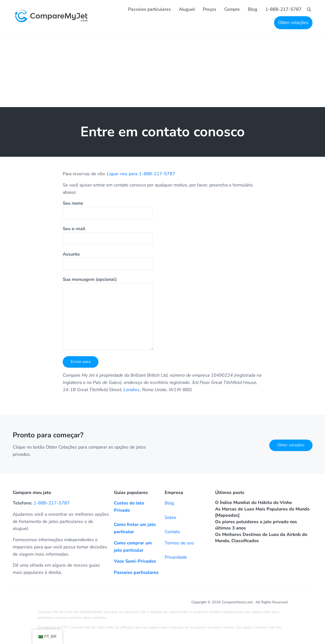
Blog (169, 503)
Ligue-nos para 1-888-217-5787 (142, 175)
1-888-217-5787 (52, 503)
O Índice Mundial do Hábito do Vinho (254, 502)
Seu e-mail (108, 236)
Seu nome (108, 211)
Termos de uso (179, 543)
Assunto (108, 262)
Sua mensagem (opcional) (108, 314)
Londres (147, 391)
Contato (172, 532)
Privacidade (176, 557)
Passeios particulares (136, 572)
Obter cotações (291, 445)
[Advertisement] (163, 71)
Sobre (170, 517)
